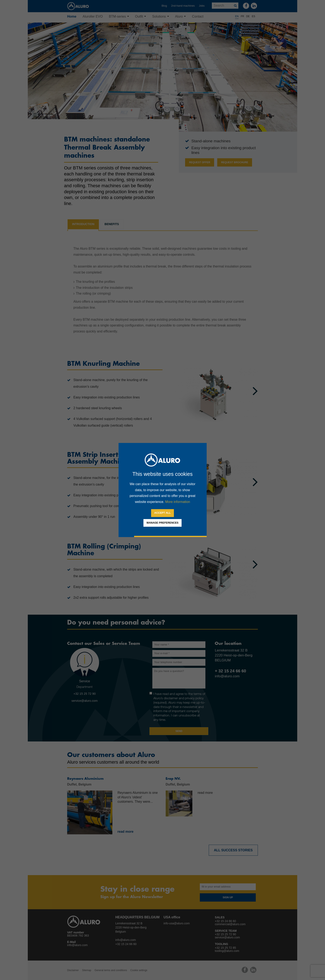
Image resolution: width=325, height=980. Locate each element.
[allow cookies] (162, 513)
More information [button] (178, 502)
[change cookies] (162, 523)
